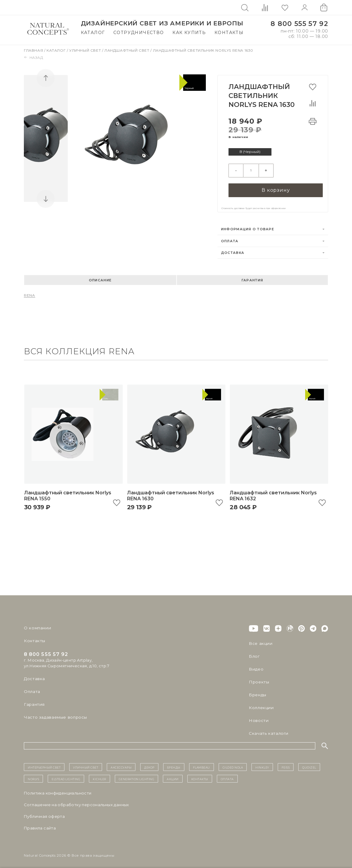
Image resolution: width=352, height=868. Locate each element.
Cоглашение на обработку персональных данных (77, 802)
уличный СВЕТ (86, 764)
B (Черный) (251, 152)
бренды (174, 764)
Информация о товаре (248, 226)
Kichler (99, 776)
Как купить (189, 33)
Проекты (258, 679)
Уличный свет (86, 50)
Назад (34, 57)
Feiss (286, 764)
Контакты (229, 33)
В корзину (276, 187)
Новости (258, 718)
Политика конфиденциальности (58, 790)
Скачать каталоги (267, 731)
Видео (255, 666)
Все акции (260, 641)
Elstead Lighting (66, 776)
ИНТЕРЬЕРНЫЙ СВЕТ (44, 764)
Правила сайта (40, 825)
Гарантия (252, 277)
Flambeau (202, 764)
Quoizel (309, 764)
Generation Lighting (137, 776)
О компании (37, 625)
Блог (254, 654)
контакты (200, 776)
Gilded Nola (233, 764)
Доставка (233, 250)
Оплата (230, 238)
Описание (100, 277)
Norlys (33, 776)
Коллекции (260, 705)
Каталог (93, 33)
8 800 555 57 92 (299, 24)
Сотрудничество (139, 33)
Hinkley (262, 764)
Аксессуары (121, 764)
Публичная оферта (44, 814)
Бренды (257, 692)
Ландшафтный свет (127, 50)
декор (149, 764)
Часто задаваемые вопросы (54, 714)
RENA (30, 293)
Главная (34, 50)
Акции (173, 776)
